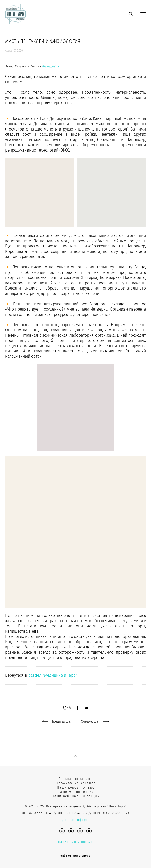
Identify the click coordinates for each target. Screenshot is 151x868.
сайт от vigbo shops (75, 856)
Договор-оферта (76, 820)
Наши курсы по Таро (76, 787)
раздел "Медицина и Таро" (53, 675)
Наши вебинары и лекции (76, 796)
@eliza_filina (50, 66)
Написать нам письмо (75, 842)
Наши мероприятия (76, 792)
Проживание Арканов (75, 783)
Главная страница (76, 779)
